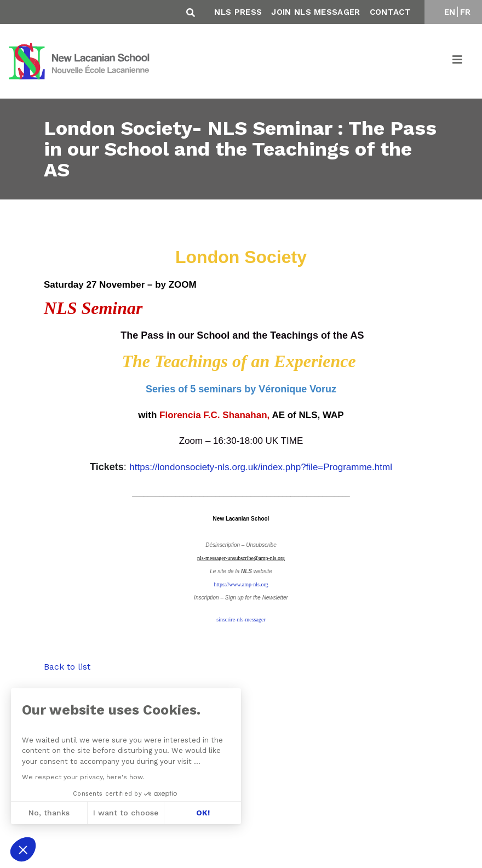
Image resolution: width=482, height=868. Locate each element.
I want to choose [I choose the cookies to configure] (126, 813)
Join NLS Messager (315, 12)
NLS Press (238, 12)
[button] (23, 849)
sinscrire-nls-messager (241, 619)
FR (466, 12)
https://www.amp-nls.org (241, 584)
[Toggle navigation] (458, 61)
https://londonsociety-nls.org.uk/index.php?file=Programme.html (261, 467)
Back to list (67, 667)
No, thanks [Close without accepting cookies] (48, 813)
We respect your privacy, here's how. (82, 777)
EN (450, 12)
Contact (390, 12)
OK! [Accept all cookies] (202, 813)
